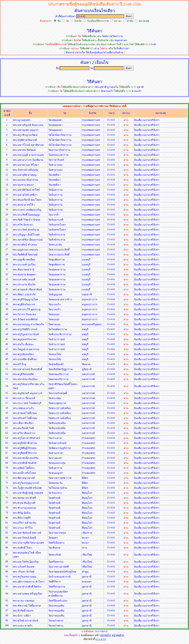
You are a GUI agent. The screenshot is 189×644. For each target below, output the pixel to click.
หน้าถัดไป (105, 635)
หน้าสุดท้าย (118, 635)
